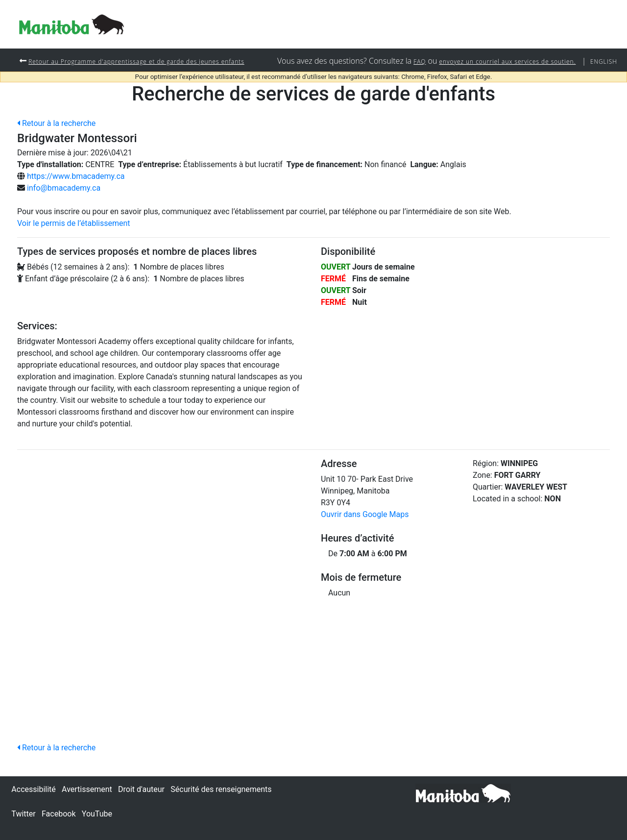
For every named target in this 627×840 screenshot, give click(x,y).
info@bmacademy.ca (64, 210)
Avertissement (87, 789)
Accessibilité (33, 789)
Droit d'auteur (141, 789)
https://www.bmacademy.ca (76, 199)
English (601, 83)
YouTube (97, 814)
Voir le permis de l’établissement (74, 246)
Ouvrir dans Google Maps (365, 537)
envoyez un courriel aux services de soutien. (490, 83)
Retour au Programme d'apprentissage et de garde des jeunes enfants (156, 61)
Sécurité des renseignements (221, 789)
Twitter (23, 814)
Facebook (59, 814)
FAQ (389, 83)
